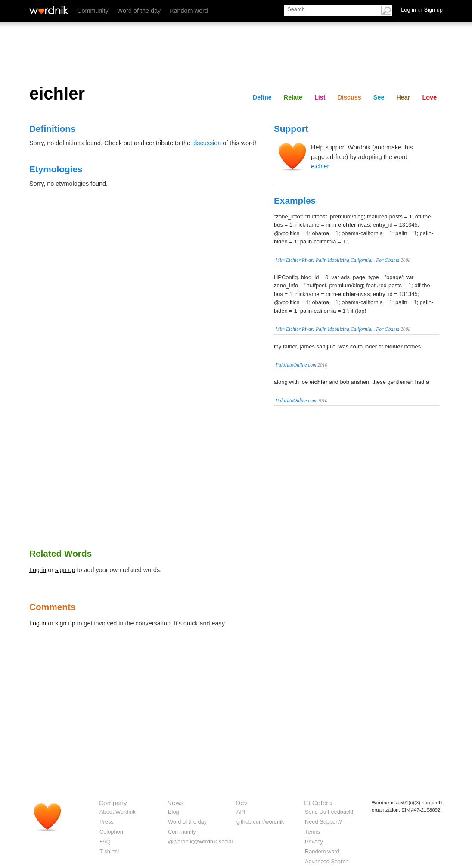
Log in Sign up (422, 10)
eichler (320, 166)
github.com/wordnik (260, 822)
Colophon (111, 832)
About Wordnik (118, 812)
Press (107, 822)
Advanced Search (327, 861)
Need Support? (323, 822)
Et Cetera (318, 803)
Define (262, 97)
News (175, 803)
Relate (293, 97)
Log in (38, 570)
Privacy (314, 842)
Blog (174, 812)
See (379, 97)
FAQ (105, 842)
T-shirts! (109, 851)
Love (429, 97)
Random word (189, 11)
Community (93, 11)
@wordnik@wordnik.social (200, 842)
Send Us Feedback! (329, 812)
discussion (206, 143)
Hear (403, 97)
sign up (65, 570)
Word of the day (139, 11)
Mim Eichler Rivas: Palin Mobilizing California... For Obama (337, 260)
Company (113, 803)
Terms (312, 832)
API (241, 812)
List (320, 97)
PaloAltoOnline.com (296, 365)
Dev (241, 803)
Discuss (349, 97)
